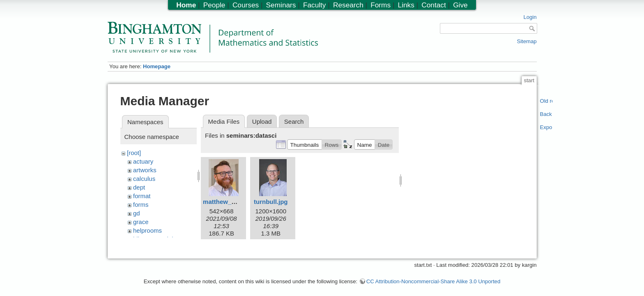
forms (141, 205)
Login (530, 17)
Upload (262, 121)
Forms (381, 5)
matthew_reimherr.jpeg (237, 202)
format (142, 196)
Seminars (281, 5)
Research (348, 5)
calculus (144, 179)
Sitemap (527, 41)
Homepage (157, 66)
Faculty (315, 5)
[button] (305, 144)
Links (406, 5)
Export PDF (546, 127)
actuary (143, 161)
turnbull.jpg (271, 202)
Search (294, 121)
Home (186, 5)
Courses (246, 5)
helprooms (147, 230)
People (214, 5)
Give (460, 5)
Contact (434, 5)
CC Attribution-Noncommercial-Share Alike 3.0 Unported (433, 277)
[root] (134, 153)
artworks (145, 170)
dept (139, 187)
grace (141, 222)
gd (137, 213)
